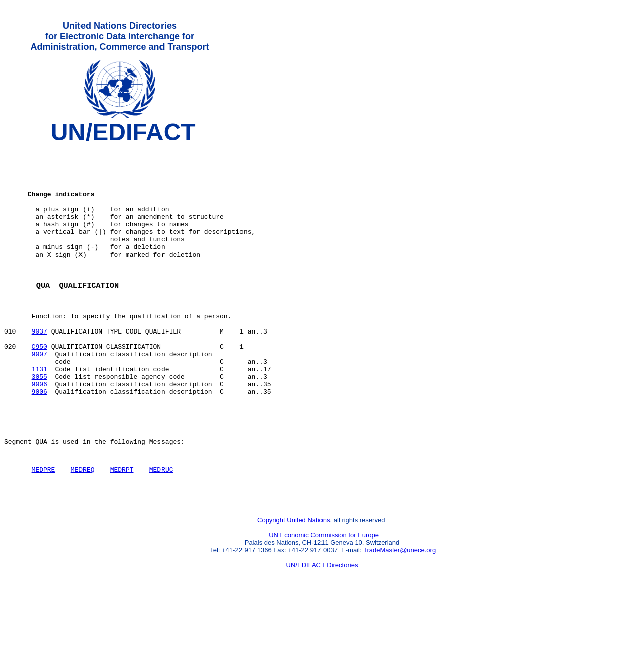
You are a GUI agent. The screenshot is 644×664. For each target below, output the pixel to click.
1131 (39, 412)
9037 (39, 367)
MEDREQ (83, 526)
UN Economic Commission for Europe (323, 596)
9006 (39, 430)
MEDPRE (44, 526)
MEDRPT (122, 526)
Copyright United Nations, (294, 581)
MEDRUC (161, 526)
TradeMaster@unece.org (399, 611)
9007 (39, 394)
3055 (39, 421)
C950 (39, 385)
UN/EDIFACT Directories (322, 627)
